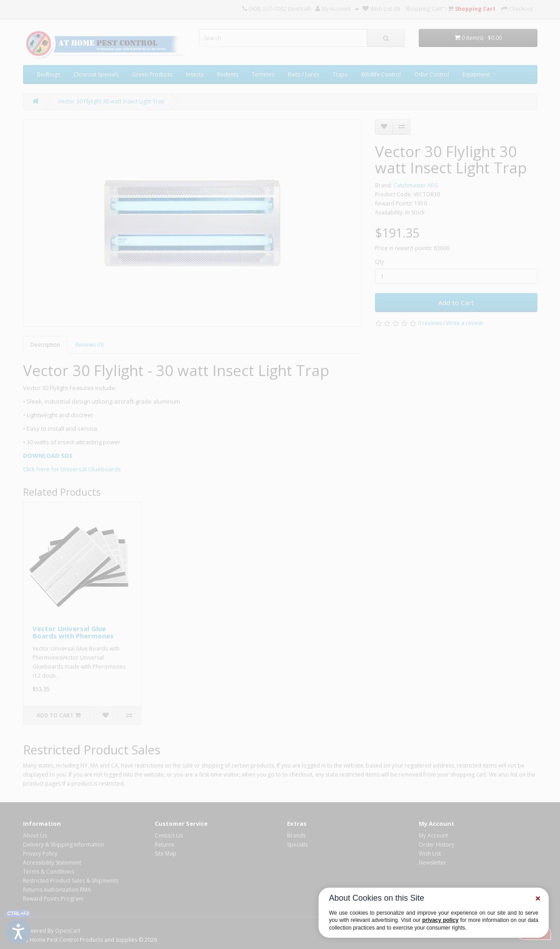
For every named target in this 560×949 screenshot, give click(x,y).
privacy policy (440, 920)
